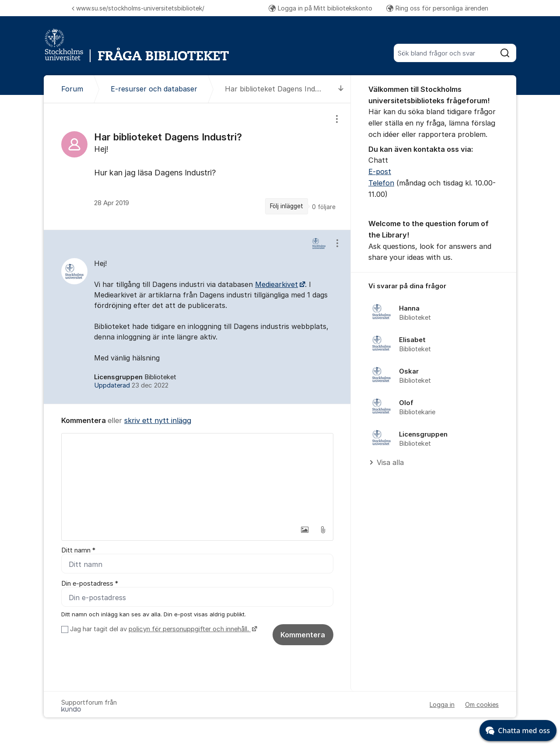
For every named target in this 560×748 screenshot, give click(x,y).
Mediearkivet (276, 284)
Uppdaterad (131, 385)
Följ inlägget (287, 206)
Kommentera (303, 635)
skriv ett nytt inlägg (158, 420)
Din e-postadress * (90, 584)
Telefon (381, 183)
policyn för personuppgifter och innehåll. (190, 629)
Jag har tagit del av (163, 629)
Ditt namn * (78, 550)
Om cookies (482, 704)
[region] (197, 166)
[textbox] (197, 477)
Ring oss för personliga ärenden (437, 8)
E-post (380, 171)
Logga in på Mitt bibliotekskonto (320, 8)
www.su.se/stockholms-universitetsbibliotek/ (138, 8)
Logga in (442, 704)
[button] (304, 530)
